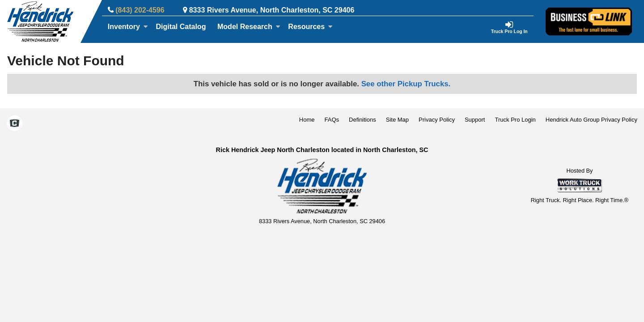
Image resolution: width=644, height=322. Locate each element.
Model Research (249, 27)
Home (307, 120)
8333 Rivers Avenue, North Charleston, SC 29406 (272, 10)
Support (475, 120)
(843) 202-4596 (140, 10)
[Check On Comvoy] (15, 124)
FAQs (332, 120)
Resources (310, 27)
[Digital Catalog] (181, 27)
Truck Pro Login (515, 120)
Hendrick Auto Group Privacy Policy (591, 120)
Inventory (128, 27)
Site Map (397, 120)
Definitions (362, 120)
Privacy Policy (437, 120)
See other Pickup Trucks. (406, 84)
